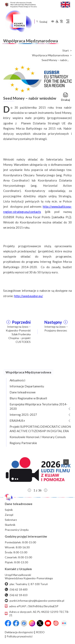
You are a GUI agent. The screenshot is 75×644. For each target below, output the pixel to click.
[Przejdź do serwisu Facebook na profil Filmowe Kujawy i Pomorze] (24, 623)
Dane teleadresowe (23, 392)
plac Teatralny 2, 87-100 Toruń (26, 584)
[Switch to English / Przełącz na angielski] (65, 4)
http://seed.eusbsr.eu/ (29, 296)
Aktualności (17, 380)
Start (66, 51)
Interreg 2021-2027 (23, 415)
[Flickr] (64, 623)
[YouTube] (48, 623)
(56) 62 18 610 (16, 595)
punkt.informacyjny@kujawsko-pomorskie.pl (34, 601)
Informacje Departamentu (27, 386)
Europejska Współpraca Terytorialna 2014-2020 (38, 406)
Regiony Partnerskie (23, 443)
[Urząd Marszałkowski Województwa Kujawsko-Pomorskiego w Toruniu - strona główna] (18, 21)
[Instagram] (32, 623)
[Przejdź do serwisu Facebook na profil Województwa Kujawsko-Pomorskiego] (8, 623)
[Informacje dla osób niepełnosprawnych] (59, 21)
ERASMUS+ (17, 421)
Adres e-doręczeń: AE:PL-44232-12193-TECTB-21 (37, 613)
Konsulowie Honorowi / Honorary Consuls (38, 437)
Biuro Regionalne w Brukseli (28, 398)
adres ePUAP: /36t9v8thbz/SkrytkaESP (32, 606)
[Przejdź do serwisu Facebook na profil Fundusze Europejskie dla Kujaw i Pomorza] (16, 623)
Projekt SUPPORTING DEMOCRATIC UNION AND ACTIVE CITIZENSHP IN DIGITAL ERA (40, 429)
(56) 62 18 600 (16, 589)
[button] (37, 471)
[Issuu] (56, 623)
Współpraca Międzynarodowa (50, 55)
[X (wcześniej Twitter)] (40, 623)
